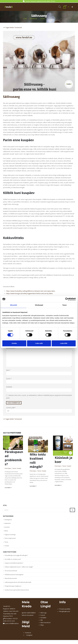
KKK (42, 622)
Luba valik (39, 343)
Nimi (8, 370)
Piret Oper (8, 468)
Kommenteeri (11, 348)
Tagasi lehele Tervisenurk (12, 27)
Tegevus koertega (10, 535)
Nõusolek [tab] (14, 305)
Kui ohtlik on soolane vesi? (13, 560)
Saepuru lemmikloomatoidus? (14, 564)
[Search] (72, 510)
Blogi (42, 627)
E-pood (43, 617)
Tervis (14, 468)
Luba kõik (64, 343)
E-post (9, 379)
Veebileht (9, 387)
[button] (60, 7)
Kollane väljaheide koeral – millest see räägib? (19, 568)
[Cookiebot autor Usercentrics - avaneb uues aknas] (67, 299)
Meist (6, 531)
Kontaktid (43, 620)
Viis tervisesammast (11, 572)
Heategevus (8, 520)
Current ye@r (39, 410)
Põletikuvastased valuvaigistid (14, 576)
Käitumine (8, 524)
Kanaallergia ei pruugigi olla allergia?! (16, 556)
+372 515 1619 (10, 623)
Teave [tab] (64, 305)
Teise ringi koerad (10, 539)
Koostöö (7, 527)
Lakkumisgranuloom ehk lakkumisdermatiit (18, 584)
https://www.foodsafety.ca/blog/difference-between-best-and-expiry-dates (31, 291)
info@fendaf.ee (14, 625)
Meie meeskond (45, 625)
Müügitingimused (65, 613)
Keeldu (14, 343)
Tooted (19, 468)
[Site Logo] (9, 7)
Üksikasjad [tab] (39, 305)
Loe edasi (8, 488)
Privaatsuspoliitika (65, 611)
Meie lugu (44, 615)
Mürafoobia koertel (11, 580)
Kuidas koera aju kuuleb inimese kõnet (17, 592)
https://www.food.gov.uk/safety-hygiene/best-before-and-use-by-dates (30, 293)
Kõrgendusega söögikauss (13, 588)
